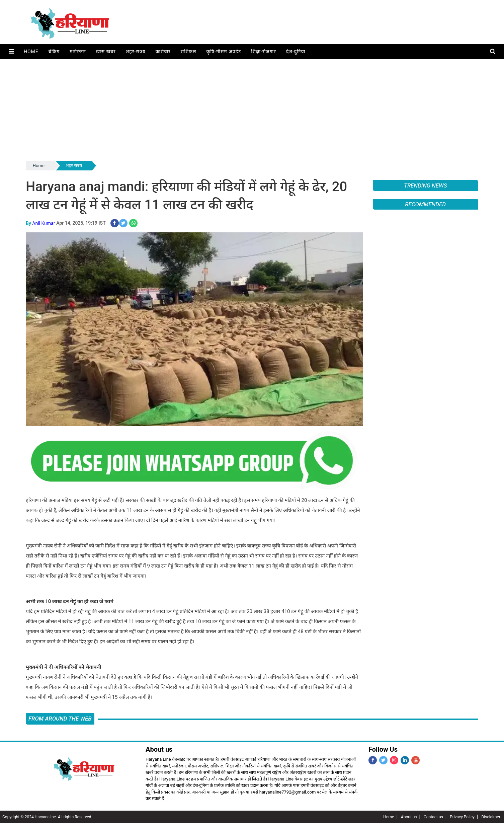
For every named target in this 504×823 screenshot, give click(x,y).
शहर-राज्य (135, 52)
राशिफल (188, 52)
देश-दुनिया (295, 52)
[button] (11, 52)
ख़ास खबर (106, 52)
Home (31, 52)
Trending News (425, 185)
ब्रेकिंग (54, 52)
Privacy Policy (462, 817)
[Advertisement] (252, 109)
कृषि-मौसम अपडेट (224, 52)
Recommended (425, 204)
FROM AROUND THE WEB (60, 718)
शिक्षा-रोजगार (263, 52)
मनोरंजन (77, 52)
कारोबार (163, 52)
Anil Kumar (44, 223)
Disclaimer (491, 817)
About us (409, 817)
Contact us (433, 817)
